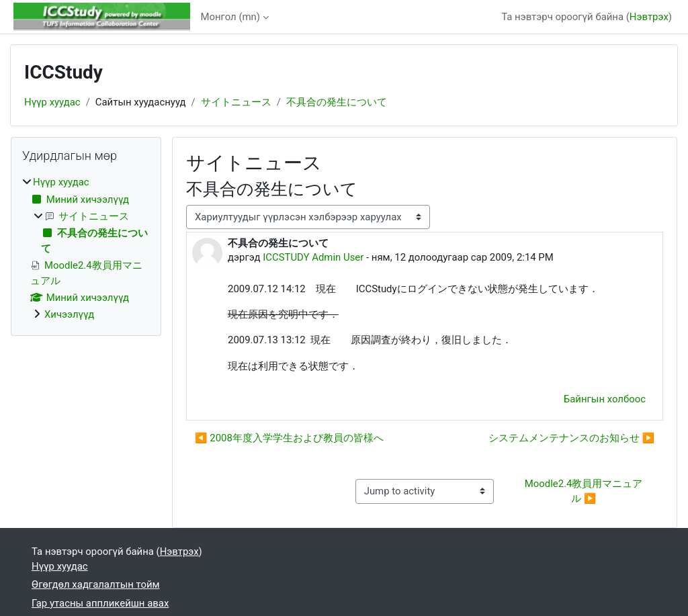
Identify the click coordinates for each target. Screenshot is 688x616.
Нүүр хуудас (52, 102)
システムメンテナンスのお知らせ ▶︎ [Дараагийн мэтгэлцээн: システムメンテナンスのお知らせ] (571, 438)
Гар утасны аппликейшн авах (100, 603)
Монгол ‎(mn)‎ (231, 17)
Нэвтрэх (649, 17)
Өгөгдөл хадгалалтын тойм (96, 584)
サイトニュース (236, 102)
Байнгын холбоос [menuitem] (605, 399)
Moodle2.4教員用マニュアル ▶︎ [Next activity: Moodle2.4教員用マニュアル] (584, 491)
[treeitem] (86, 248)
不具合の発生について (337, 102)
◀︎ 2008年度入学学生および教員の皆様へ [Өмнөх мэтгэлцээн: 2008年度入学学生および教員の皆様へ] (289, 438)
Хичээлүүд (69, 314)
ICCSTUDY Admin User (313, 257)
